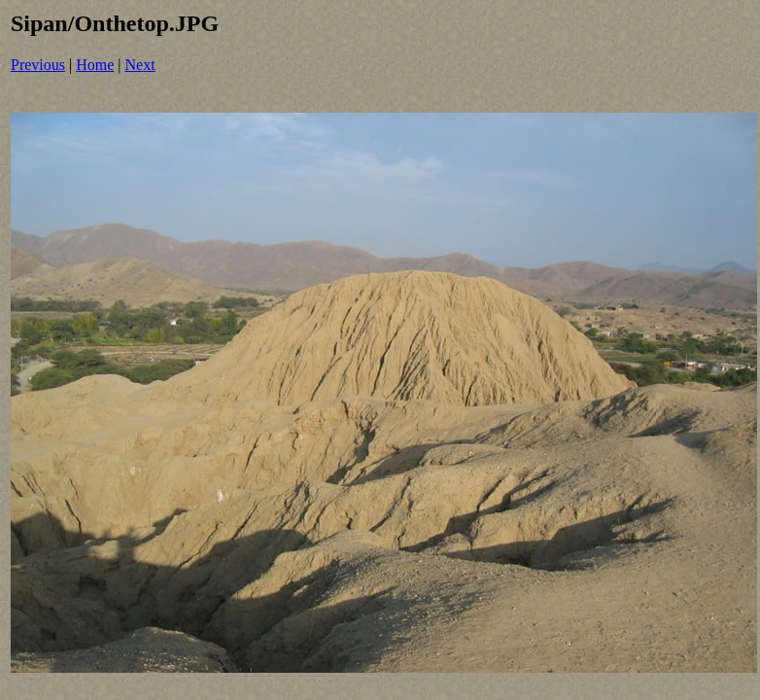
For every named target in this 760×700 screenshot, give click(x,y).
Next (140, 65)
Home (95, 65)
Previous (38, 65)
